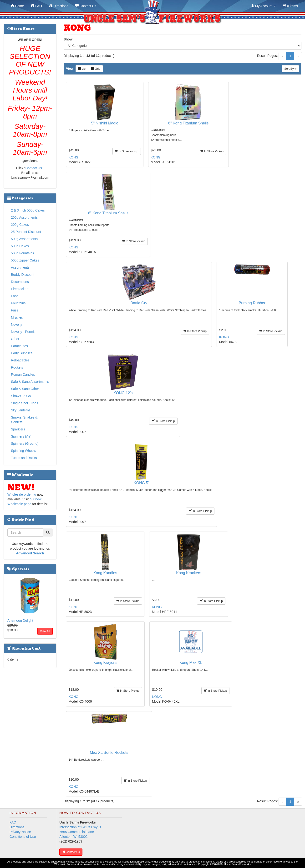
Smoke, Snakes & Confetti (24, 420)
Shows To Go (21, 396)
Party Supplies (22, 353)
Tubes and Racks (24, 458)
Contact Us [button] (71, 852)
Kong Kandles (105, 573)
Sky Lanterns (21, 410)
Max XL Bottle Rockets (109, 752)
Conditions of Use (23, 837)
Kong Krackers (189, 573)
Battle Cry (139, 303)
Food (15, 296)
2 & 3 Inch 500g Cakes (28, 210)
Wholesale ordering (22, 494)
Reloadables (20, 360)
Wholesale (20, 475)
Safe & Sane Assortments (30, 382)
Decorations (20, 282)
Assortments (20, 267)
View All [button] (45, 631)
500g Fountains (23, 253)
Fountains (18, 303)
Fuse (15, 310)
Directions (17, 827)
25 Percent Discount (26, 232)
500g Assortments (24, 239)
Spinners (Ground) (25, 444)
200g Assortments (24, 217)
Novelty (17, 325)
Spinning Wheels (23, 451)
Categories (20, 198)
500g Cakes (20, 246)
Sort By (290, 69)
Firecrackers (20, 289)
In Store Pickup (127, 151)
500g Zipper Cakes (25, 260)
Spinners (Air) (21, 436)
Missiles (17, 317)
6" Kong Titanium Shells (188, 123)
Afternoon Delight (20, 621)
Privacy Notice (20, 832)
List (82, 69)
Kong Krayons (105, 663)
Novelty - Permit (23, 332)
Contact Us (33, 168)
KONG (74, 157)
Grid (96, 69)
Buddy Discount (23, 275)
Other (15, 339)
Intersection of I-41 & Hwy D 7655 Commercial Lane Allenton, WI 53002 (80, 832)
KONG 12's (123, 393)
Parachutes (19, 346)
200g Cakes (20, 225)
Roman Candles (23, 375)
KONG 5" (142, 483)
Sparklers (18, 429)
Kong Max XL (191, 663)
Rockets (17, 367)
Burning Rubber (252, 303)
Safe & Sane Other (25, 389)
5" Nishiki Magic (104, 123)
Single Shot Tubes (25, 403)
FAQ (13, 822)
